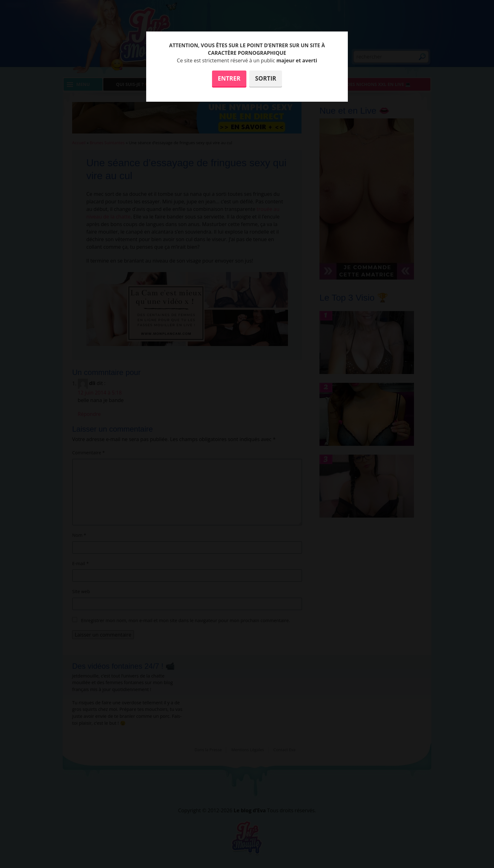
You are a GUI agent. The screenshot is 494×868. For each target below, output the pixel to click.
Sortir (266, 78)
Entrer (229, 78)
